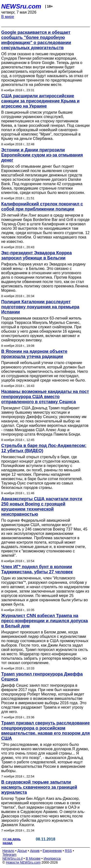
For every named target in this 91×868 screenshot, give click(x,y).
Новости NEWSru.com (23, 862)
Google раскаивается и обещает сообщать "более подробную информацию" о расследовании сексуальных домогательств (36, 40)
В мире (8, 17)
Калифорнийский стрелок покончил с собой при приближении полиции (42, 206)
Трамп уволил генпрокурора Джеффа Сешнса (42, 677)
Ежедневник (52, 851)
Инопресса (52, 859)
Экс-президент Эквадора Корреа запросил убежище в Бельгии (37, 255)
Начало (8, 851)
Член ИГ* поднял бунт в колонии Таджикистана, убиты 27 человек (37, 569)
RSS (68, 851)
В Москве (33, 859)
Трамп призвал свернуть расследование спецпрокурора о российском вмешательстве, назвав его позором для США (45, 731)
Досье (22, 851)
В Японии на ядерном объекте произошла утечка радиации (34, 354)
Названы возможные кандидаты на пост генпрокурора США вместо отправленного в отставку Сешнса (45, 397)
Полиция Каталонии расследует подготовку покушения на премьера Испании (40, 307)
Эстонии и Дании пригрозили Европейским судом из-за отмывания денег (42, 155)
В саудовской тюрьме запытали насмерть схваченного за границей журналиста (39, 787)
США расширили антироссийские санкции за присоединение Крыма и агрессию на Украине (40, 101)
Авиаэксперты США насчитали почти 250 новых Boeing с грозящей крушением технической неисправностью (42, 507)
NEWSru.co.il (12, 859)
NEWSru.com (21, 6)
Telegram (9, 855)
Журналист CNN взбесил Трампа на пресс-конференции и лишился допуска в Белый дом (45, 621)
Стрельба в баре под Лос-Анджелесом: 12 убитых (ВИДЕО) (44, 448)
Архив (35, 851)
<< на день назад (12, 841)
